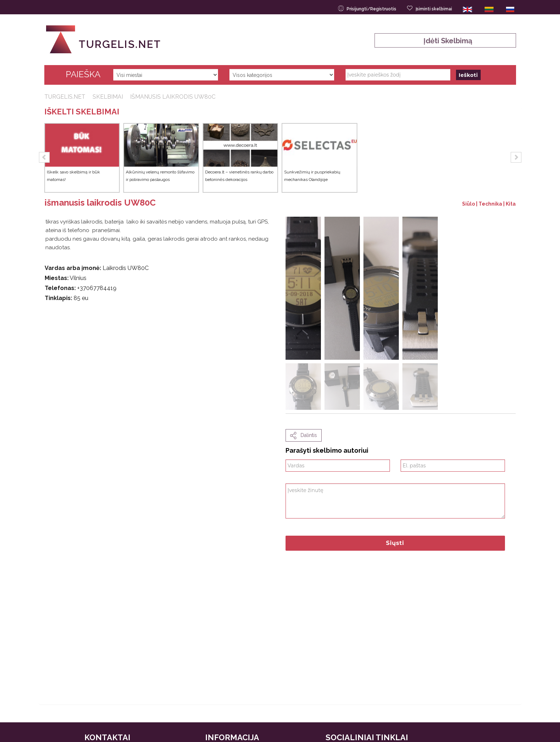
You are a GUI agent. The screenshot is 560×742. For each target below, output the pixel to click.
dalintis (304, 436)
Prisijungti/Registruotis (368, 8)
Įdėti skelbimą (445, 41)
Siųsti (395, 543)
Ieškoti (469, 75)
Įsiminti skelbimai (430, 8)
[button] (44, 157)
